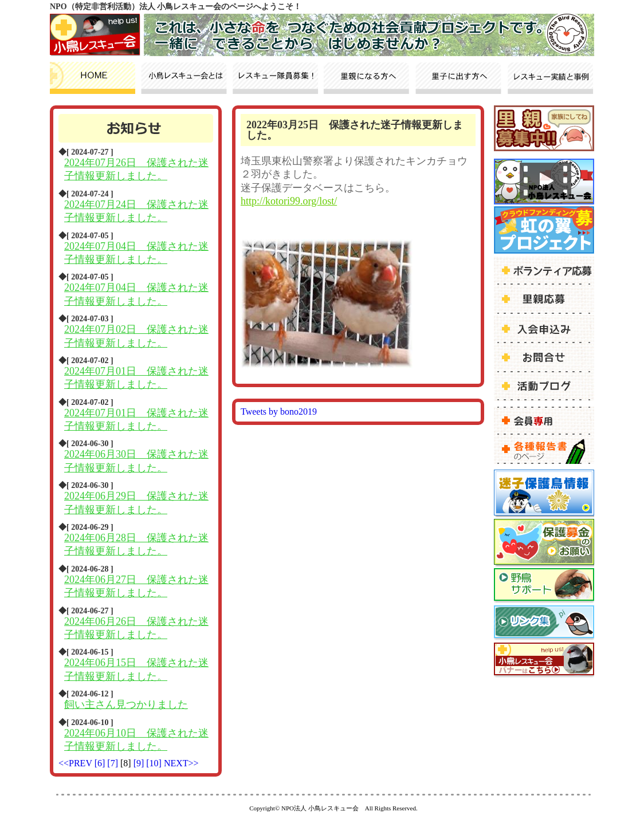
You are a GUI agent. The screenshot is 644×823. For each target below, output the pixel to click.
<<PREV (75, 763)
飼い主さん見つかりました (126, 704)
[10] (155, 763)
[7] (114, 763)
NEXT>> (181, 763)
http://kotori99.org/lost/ (289, 201)
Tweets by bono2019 (279, 412)
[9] (140, 763)
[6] (101, 763)
